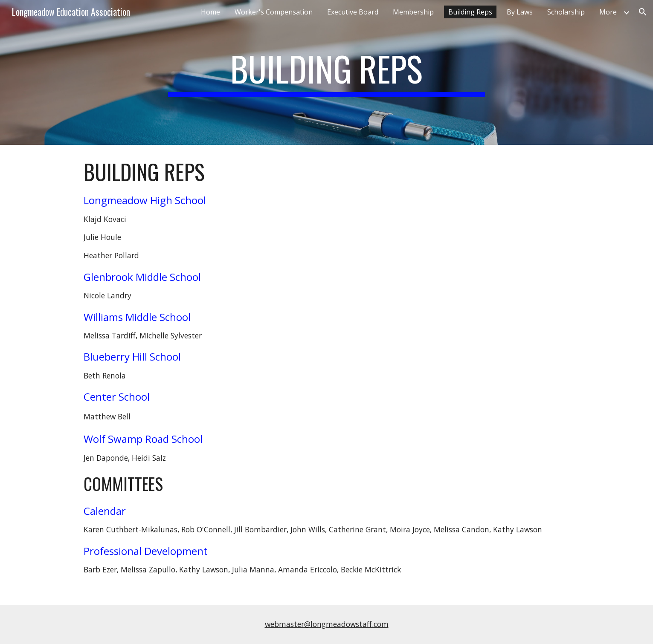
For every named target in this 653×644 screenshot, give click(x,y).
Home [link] (210, 12)
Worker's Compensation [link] (274, 12)
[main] (327, 72)
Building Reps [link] (470, 12)
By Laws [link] (520, 12)
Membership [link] (413, 12)
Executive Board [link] (353, 12)
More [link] (608, 12)
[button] (643, 12)
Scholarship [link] (566, 12)
